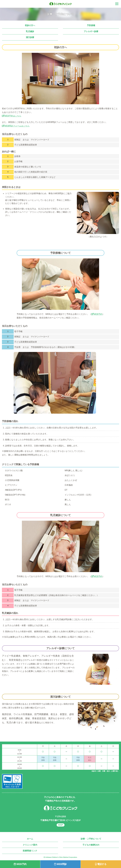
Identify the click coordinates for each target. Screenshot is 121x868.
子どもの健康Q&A (91, 845)
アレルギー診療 (91, 31)
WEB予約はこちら (12, 116)
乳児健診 (30, 31)
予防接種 (91, 25)
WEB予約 (97, 314)
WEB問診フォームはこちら (16, 126)
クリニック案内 (30, 845)
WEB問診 (60, 864)
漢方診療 (30, 37)
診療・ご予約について (91, 839)
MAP (61, 825)
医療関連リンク (30, 851)
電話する (101, 864)
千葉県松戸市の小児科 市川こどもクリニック (60, 4)
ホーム (30, 839)
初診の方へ (30, 25)
